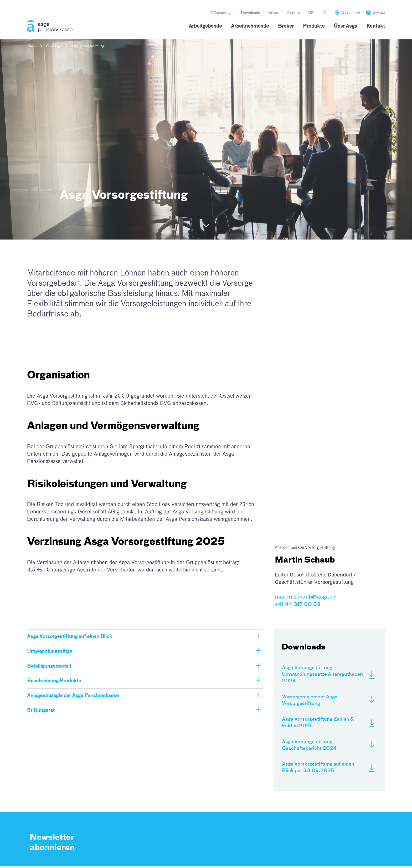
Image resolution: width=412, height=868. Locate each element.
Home (32, 46)
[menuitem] (311, 13)
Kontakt (376, 26)
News (273, 13)
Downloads (250, 13)
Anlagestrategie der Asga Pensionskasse (74, 696)
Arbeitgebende (205, 26)
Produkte (314, 26)
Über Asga (346, 26)
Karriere (293, 13)
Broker (286, 26)
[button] (145, 637)
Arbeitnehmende (250, 26)
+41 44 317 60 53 (298, 605)
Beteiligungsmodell (49, 666)
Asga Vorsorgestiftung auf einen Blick (70, 637)
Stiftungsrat (41, 710)
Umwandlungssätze (50, 651)
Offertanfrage (222, 13)
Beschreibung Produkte (54, 681)
